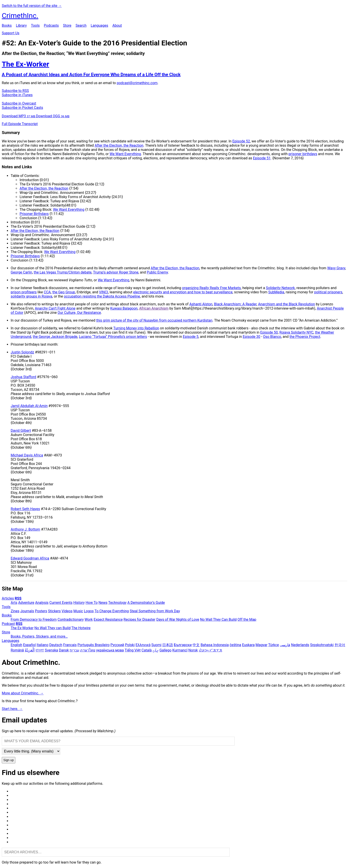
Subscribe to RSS (15, 91)
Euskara (248, 645)
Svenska (51, 650)
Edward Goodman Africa (30, 558)
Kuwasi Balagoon (124, 308)
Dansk (64, 650)
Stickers (54, 611)
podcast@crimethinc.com (137, 83)
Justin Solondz (22, 352)
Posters (41, 611)
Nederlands (300, 645)
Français (70, 645)
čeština (235, 645)
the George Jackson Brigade (55, 337)
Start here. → (12, 709)
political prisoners (328, 292)
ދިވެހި (155, 650)
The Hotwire (81, 628)
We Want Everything (125, 154)
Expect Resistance (108, 620)
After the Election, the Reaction (119, 145)
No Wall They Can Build (218, 620)
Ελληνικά (143, 645)
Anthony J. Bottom (25, 529)
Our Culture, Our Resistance (79, 313)
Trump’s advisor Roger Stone (116, 272)
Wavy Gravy (336, 268)
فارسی (285, 645)
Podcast (8, 624)
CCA (47, 292)
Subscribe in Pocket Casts (22, 108)
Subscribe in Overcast (19, 103)
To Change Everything (112, 611)
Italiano (43, 645)
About (117, 25)
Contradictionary (71, 620)
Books (7, 25)
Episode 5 (191, 337)
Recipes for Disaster (139, 620)
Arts (14, 603)
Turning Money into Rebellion (136, 328)
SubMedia (276, 292)
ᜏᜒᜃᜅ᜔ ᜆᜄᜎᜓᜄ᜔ (210, 650)
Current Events (61, 603)
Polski (130, 645)
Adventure (26, 603)
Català (147, 650)
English (16, 645)
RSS (18, 598)
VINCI (104, 292)
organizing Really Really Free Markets (211, 288)
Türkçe (274, 645)
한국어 (340, 645)
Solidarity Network (280, 288)
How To (91, 603)
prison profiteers (24, 292)
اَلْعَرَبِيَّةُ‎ (30, 650)
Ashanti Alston (201, 304)
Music (78, 611)
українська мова (110, 650)
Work (89, 620)
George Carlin (21, 272)
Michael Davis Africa (27, 455)
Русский (117, 645)
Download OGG (53, 116)
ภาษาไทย (88, 650)
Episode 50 (269, 332)
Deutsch (56, 645)
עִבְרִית (74, 650)
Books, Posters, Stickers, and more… (39, 636)
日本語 (168, 645)
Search (81, 25)
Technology (117, 603)
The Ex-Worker (22, 628)
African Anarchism (154, 308)
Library (21, 25)
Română (17, 650)
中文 (196, 645)
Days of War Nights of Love (178, 620)
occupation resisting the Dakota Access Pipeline (102, 296)
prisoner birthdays (303, 154)
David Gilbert (21, 431)
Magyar (261, 645)
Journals (27, 611)
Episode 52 (241, 141)
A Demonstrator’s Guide (146, 603)
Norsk (193, 650)
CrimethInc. (20, 16)
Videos (67, 611)
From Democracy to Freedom (34, 620)
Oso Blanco (272, 337)
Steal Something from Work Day (155, 611)
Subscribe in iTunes (17, 95)
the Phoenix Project (305, 337)
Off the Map (247, 620)
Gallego (165, 650)
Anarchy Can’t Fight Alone (55, 308)
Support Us (11, 33)
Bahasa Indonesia (215, 645)
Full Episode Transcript (20, 124)
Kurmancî (180, 650)
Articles (8, 598)
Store (67, 25)
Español (29, 645)
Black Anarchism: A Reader (235, 304)
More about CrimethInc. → (23, 693)
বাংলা (40, 650)
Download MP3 (19, 116)
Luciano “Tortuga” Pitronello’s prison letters (113, 337)
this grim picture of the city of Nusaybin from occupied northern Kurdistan (154, 320)
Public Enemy (157, 272)
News (103, 603)
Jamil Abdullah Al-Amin (29, 406)
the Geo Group (64, 292)
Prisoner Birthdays (34, 214)
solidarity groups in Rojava (31, 296)
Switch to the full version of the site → (32, 6)
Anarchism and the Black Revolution (287, 304)
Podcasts (51, 25)
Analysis (42, 603)
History (79, 603)
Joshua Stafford (23, 377)
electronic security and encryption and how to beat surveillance (183, 292)
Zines (15, 611)
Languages (99, 25)
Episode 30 (252, 337)
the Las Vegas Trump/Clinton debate (63, 272)
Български (183, 645)
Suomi (156, 645)
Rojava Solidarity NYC (296, 332)
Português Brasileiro (93, 645)
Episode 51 (262, 158)
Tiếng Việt (133, 650)
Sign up (9, 760)
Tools (35, 25)
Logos (89, 611)
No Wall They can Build (53, 628)
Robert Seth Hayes (25, 509)
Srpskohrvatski (322, 645)
